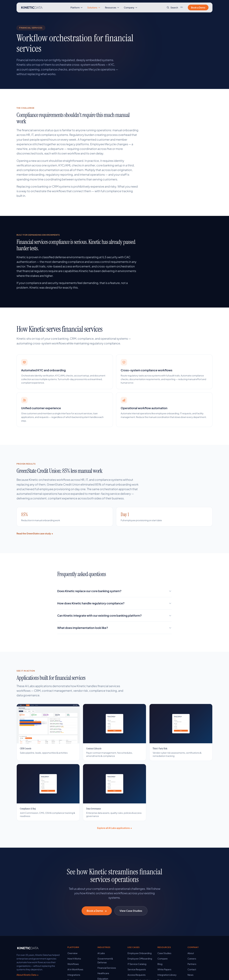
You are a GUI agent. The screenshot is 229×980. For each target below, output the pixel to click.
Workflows (73, 964)
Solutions (94, 7)
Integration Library (167, 975)
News (190, 975)
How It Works (74, 959)
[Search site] (175, 7)
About (191, 953)
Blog (160, 964)
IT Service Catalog (137, 964)
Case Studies (164, 953)
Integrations (74, 975)
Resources (112, 7)
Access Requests (137, 975)
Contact (192, 969)
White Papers (164, 969)
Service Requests (137, 969)
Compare (163, 959)
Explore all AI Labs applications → (115, 828)
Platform (77, 7)
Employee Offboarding (140, 959)
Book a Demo (198, 7)
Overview (72, 953)
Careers (192, 959)
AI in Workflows (75, 969)
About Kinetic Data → (27, 975)
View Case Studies (131, 911)
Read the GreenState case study (35, 533)
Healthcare (103, 973)
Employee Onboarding (140, 953)
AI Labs (101, 953)
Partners (192, 964)
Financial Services (107, 968)
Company (131, 7)
